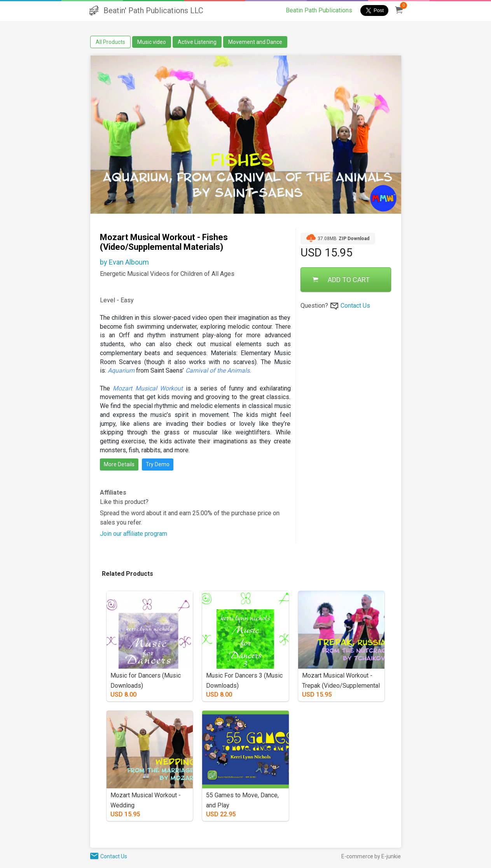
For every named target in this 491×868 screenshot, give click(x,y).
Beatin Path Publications (319, 10)
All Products (110, 42)
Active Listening (197, 42)
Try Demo (158, 464)
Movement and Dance (255, 42)
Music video (152, 42)
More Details (119, 464)
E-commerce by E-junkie (371, 856)
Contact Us (355, 306)
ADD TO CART (341, 280)
